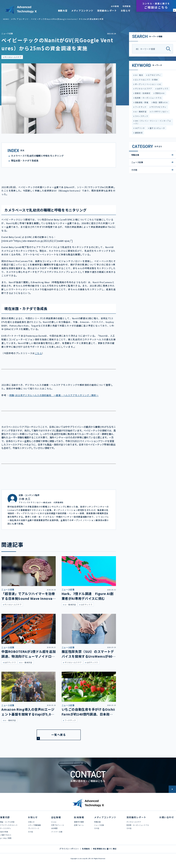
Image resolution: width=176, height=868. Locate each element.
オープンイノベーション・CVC (148, 84)
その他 (134, 170)
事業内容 (63, 11)
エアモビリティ (154, 75)
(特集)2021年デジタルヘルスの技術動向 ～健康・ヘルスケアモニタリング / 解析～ (54, 395)
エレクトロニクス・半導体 (146, 80)
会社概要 (54, 828)
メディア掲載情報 (34, 825)
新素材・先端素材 (142, 93)
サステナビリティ (159, 107)
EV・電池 (139, 75)
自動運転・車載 (141, 102)
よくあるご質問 (6, 838)
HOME (6, 19)
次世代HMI (159, 93)
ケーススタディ (6, 828)
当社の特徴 (4, 832)
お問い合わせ (167, 817)
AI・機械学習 (140, 111)
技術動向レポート (107, 11)
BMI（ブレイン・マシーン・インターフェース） (152, 122)
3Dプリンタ (139, 128)
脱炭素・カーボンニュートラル (148, 98)
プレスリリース (34, 828)
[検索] (169, 49)
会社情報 (115, 6)
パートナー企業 (57, 832)
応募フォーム (79, 825)
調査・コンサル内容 (7, 822)
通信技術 (138, 133)
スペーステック (141, 116)
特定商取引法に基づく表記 (105, 849)
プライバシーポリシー (69, 849)
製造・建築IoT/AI (160, 102)
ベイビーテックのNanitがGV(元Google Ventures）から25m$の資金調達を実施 (67, 19)
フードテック (140, 107)
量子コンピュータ (157, 128)
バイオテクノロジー (160, 111)
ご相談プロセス (6, 835)
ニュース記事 (7, 33)
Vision (54, 822)
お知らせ (126, 11)
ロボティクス (162, 89)
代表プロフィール (58, 825)
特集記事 (135, 155)
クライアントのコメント (9, 825)
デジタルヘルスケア (13, 57)
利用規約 (86, 849)
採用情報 (126, 6)
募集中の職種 (79, 822)
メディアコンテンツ (82, 11)
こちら (38, 353)
